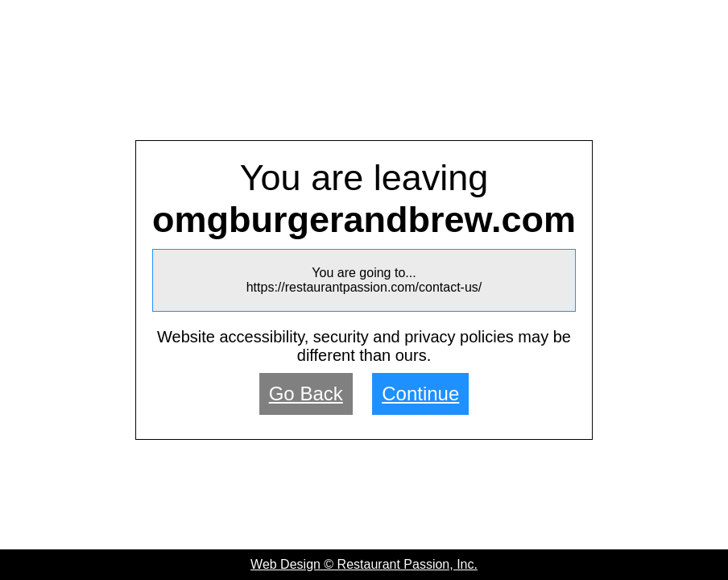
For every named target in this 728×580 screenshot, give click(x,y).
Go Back (306, 394)
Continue (420, 394)
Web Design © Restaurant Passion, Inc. (364, 564)
